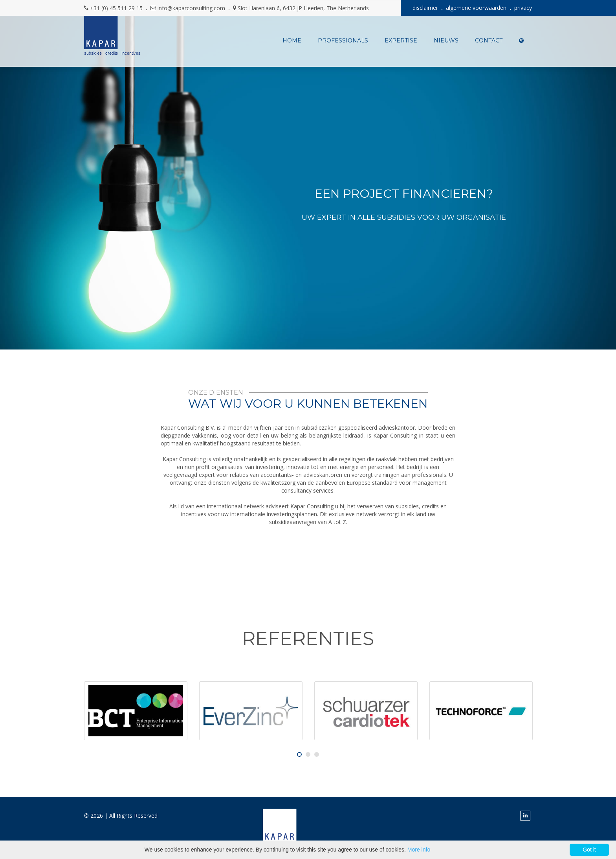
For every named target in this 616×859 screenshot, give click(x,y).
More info (419, 850)
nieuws (446, 41)
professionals (343, 41)
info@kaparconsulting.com (191, 8)
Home (292, 41)
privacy (523, 8)
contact (489, 41)
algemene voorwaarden (476, 8)
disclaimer (425, 8)
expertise (401, 41)
